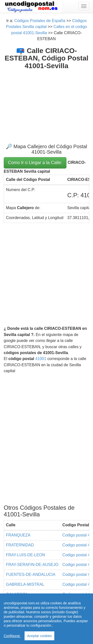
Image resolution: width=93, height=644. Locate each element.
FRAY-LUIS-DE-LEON (25, 555)
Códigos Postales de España (40, 21)
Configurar (12, 636)
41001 (41, 359)
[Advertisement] (46, 103)
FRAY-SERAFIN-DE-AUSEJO (32, 565)
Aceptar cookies (39, 636)
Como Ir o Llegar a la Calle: (35, 163)
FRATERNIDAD (20, 545)
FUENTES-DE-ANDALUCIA (31, 574)
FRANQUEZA (18, 535)
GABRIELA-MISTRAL (25, 584)
